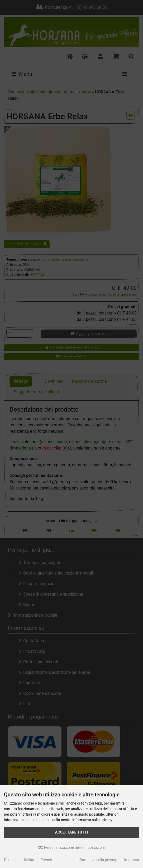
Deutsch (11, 860)
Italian (29, 860)
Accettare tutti (72, 832)
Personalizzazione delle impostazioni (71, 847)
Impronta (132, 860)
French (46, 860)
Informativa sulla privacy (97, 860)
